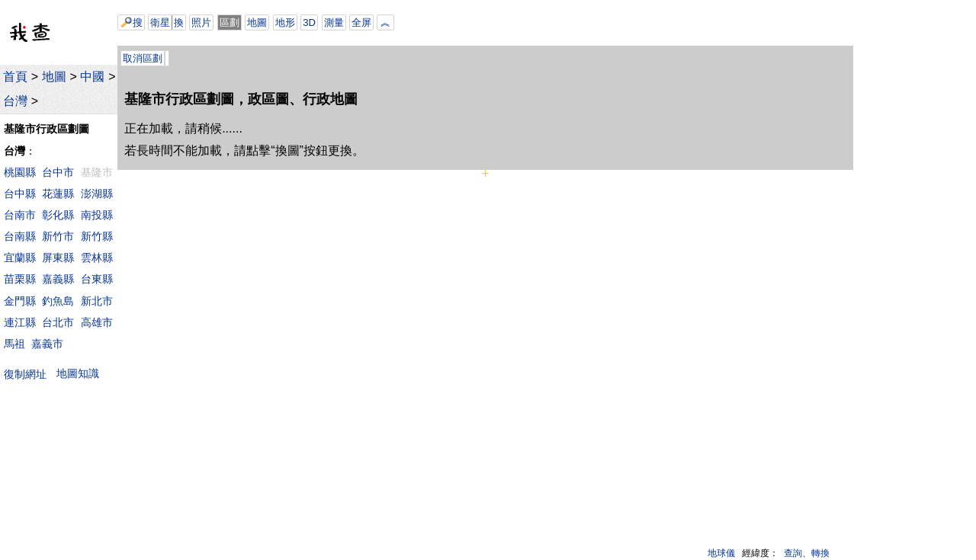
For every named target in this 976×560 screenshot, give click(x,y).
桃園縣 (20, 172)
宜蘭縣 (20, 258)
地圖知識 (78, 373)
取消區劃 (143, 58)
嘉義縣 (58, 279)
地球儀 (721, 553)
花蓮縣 (58, 194)
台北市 (58, 322)
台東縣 (97, 279)
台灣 (15, 101)
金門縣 (20, 301)
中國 (92, 77)
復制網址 (29, 374)
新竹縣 (97, 236)
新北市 (97, 301)
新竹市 (58, 236)
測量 (334, 22)
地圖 (54, 77)
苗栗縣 (20, 279)
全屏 (361, 22)
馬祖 (14, 344)
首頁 (15, 77)
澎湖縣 (97, 194)
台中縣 (20, 194)
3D (309, 22)
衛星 (160, 22)
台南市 (20, 215)
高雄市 (97, 322)
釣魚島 (58, 301)
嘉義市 (47, 344)
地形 (285, 22)
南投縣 (97, 215)
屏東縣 (58, 258)
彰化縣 (58, 215)
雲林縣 (97, 258)
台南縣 (20, 236)
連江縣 (20, 322)
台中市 (58, 172)
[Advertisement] (590, 23)
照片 (201, 22)
